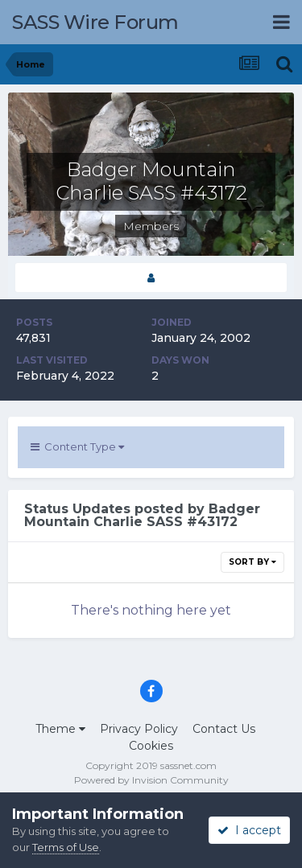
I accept (249, 830)
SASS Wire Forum (95, 22)
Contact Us (224, 729)
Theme (60, 729)
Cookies (151, 746)
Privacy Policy (139, 729)
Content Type (77, 446)
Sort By (252, 562)
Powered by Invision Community (151, 780)
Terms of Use (66, 847)
